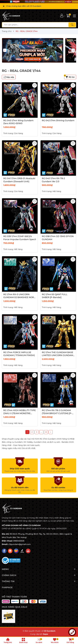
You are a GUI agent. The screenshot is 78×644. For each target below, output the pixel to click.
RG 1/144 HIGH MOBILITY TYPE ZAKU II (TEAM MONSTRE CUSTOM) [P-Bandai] (20, 413)
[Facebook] (4, 551)
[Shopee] (10, 551)
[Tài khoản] (62, 16)
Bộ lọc (69, 77)
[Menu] (74, 16)
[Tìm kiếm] (72, 25)
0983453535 (19, 541)
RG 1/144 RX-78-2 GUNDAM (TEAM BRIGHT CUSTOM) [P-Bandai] (57, 413)
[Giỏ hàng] (68, 16)
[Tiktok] (22, 551)
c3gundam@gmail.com (20, 544)
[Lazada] (16, 551)
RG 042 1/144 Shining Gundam (58, 120)
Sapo (46, 634)
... (41, 432)
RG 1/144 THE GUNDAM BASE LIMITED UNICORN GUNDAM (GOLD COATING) (58, 355)
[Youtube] (28, 551)
